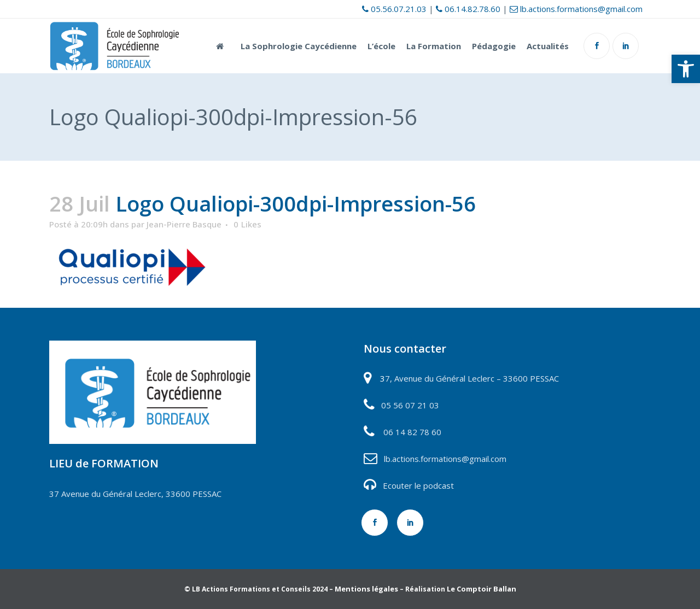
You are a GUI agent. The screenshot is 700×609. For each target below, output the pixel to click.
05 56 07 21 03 (409, 405)
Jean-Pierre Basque (184, 224)
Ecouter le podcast (418, 485)
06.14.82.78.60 (468, 9)
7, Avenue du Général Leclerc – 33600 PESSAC (472, 378)
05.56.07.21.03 (394, 9)
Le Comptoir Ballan (482, 589)
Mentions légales (366, 589)
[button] (686, 69)
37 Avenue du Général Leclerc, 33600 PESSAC (135, 494)
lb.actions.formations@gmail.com (576, 9)
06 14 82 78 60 (412, 432)
